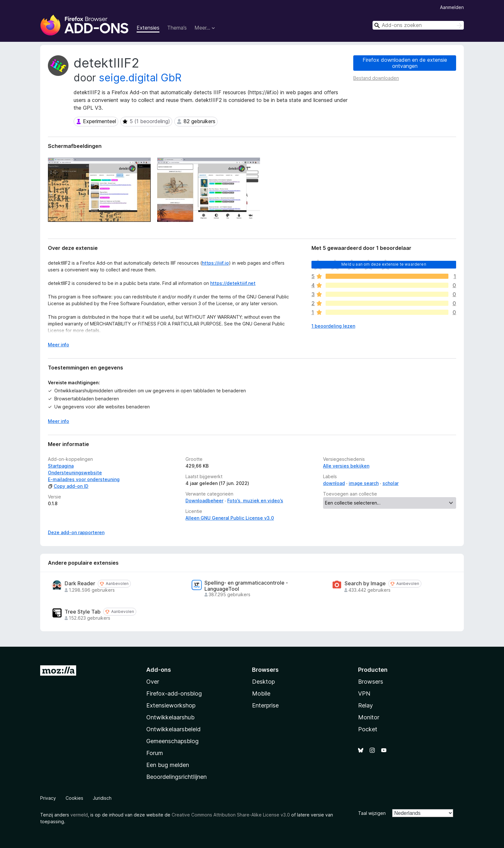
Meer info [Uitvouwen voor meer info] (59, 345)
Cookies (74, 798)
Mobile (261, 693)
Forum (155, 753)
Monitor (369, 717)
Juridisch (102, 798)
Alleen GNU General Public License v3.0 (230, 518)
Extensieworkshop (171, 705)
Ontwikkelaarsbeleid (173, 729)
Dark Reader (80, 584)
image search (364, 483)
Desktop (263, 682)
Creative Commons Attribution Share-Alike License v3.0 (231, 815)
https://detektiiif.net (233, 283)
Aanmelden (452, 7)
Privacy (48, 798)
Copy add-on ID (68, 486)
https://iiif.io (215, 263)
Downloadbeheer (204, 501)
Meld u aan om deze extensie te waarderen (384, 264)
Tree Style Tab (83, 612)
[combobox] (418, 25)
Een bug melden (168, 765)
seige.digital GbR (140, 78)
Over (153, 682)
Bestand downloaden (376, 78)
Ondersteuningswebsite (75, 473)
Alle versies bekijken (346, 466)
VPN (364, 693)
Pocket (368, 729)
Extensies (148, 28)
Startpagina (61, 466)
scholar (391, 483)
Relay (365, 705)
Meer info (59, 421)
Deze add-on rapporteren (76, 532)
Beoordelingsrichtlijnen (176, 777)
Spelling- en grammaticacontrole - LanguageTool (246, 586)
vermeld (79, 815)
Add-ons (159, 670)
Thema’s (177, 28)
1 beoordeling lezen (333, 326)
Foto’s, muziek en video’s (255, 501)
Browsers (371, 682)
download (334, 483)
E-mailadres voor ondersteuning (84, 479)
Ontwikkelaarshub (170, 717)
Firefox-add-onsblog (174, 693)
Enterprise (265, 705)
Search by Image (365, 584)
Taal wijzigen (372, 813)
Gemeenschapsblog (172, 741)
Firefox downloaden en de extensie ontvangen (405, 63)
